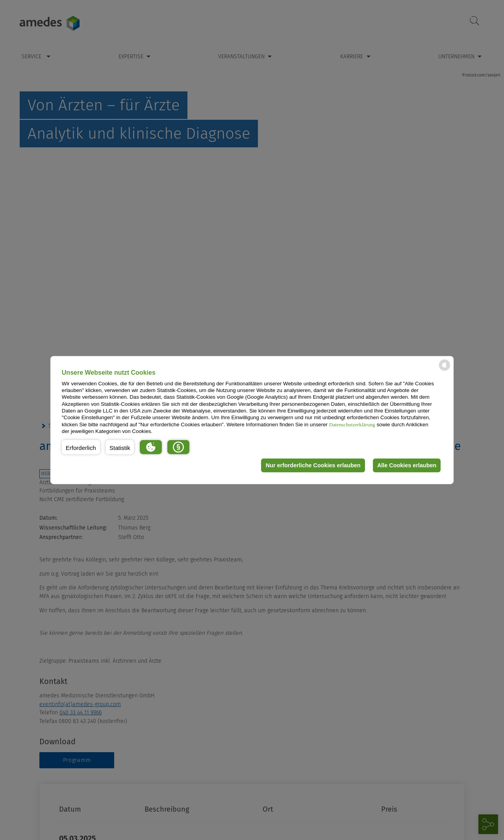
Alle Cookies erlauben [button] (406, 465)
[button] (81, 447)
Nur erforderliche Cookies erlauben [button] (312, 465)
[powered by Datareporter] (445, 370)
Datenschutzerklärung (352, 424)
